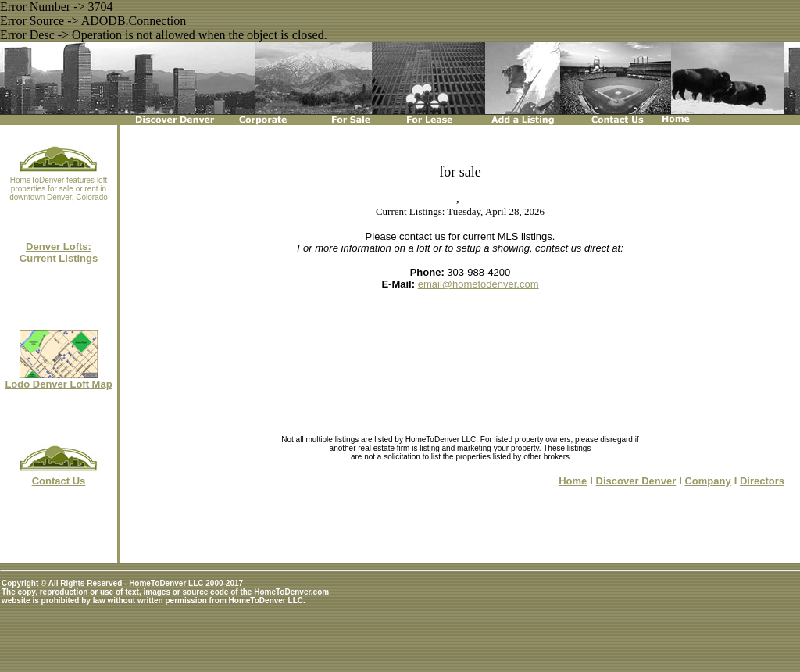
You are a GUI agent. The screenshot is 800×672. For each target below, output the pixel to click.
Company (707, 481)
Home (573, 481)
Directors (762, 481)
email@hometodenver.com (479, 284)
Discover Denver (636, 481)
